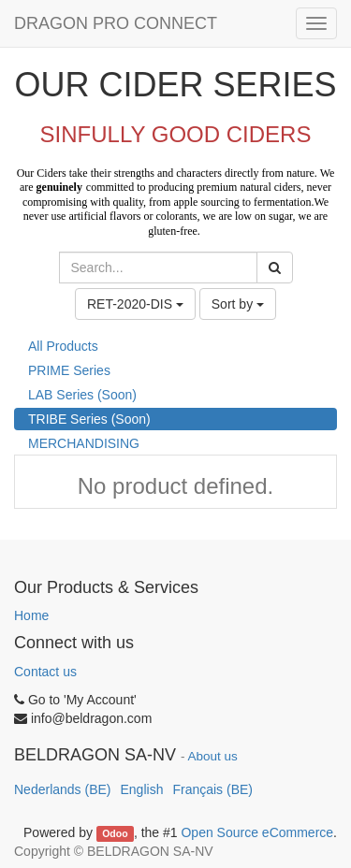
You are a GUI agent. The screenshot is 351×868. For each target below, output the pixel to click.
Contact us (45, 672)
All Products (63, 346)
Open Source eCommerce (257, 832)
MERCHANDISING (84, 443)
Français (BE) (212, 789)
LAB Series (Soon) (82, 395)
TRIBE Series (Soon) (89, 419)
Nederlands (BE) (63, 789)
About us (213, 756)
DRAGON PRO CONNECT (116, 23)
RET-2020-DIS (135, 304)
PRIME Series (69, 370)
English (142, 789)
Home (31, 615)
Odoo (115, 833)
